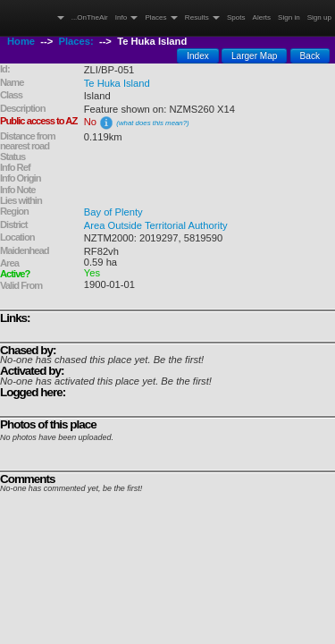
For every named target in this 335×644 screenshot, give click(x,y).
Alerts (262, 17)
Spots (236, 17)
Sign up (319, 17)
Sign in (289, 17)
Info (127, 17)
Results (202, 17)
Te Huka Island (117, 83)
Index (198, 56)
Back (310, 56)
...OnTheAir (90, 17)
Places (161, 17)
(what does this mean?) (152, 123)
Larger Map (255, 56)
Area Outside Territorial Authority (156, 225)
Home (21, 41)
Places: (76, 41)
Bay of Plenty (113, 212)
